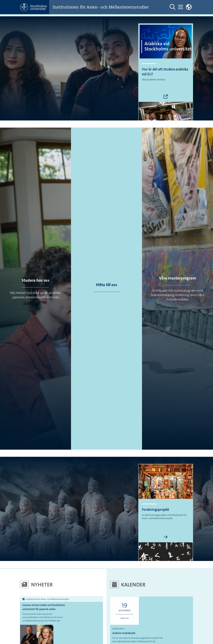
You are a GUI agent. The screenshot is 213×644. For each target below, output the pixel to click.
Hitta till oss (106, 285)
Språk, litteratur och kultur (34, 628)
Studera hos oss (36, 280)
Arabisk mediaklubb (152, 605)
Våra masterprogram (177, 278)
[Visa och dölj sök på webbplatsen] (172, 7)
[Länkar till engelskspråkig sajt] (189, 7)
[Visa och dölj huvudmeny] (181, 7)
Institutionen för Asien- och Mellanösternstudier (103, 7)
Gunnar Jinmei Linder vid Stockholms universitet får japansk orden (44, 607)
